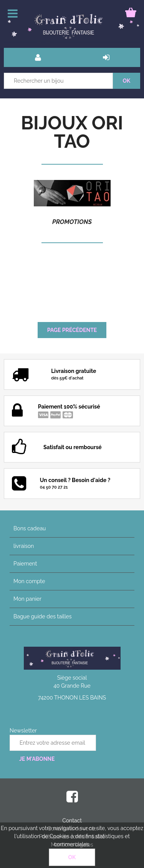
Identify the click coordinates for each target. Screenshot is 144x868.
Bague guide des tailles (42, 616)
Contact (72, 821)
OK (72, 857)
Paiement (25, 564)
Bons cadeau (30, 528)
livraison (24, 546)
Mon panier (27, 599)
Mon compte (29, 581)
